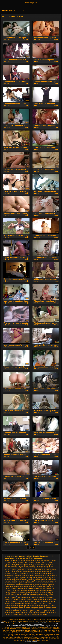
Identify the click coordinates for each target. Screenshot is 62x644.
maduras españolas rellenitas (14, 588)
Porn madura (52, 632)
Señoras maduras (20, 634)
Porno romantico (23, 640)
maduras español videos (43, 575)
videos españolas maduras (37, 613)
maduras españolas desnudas (14, 581)
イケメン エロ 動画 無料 (41, 621)
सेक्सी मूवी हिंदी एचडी (16, 620)
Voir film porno (56, 620)
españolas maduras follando (37, 562)
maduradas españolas (49, 570)
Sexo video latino (11, 629)
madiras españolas (45, 568)
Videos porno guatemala (31, 636)
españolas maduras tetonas (30, 564)
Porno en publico (44, 637)
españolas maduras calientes (46, 560)
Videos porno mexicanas (23, 629)
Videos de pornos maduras (26, 632)
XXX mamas (40, 634)
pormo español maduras (26, 601)
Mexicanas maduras (49, 634)
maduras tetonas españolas (19, 594)
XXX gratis (6, 630)
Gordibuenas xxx (26, 633)
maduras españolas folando (34, 581)
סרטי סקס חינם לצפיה (13, 621)
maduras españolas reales (45, 587)
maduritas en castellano (42, 596)
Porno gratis (56, 633)
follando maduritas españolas (28, 568)
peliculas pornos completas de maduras (39, 600)
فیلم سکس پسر (7, 620)
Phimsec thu (37, 620)
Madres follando (16, 633)
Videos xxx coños (31, 627)
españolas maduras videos (19, 566)
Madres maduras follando (35, 639)
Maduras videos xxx (22, 639)
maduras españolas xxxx (13, 592)
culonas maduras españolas (14, 560)
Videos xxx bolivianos (9, 639)
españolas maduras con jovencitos (16, 562)
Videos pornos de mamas (31, 637)
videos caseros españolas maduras (39, 605)
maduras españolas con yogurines (23, 579)
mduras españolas (24, 598)
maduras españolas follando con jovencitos (26, 583)
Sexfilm (4, 621)
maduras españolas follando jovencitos (29, 585)
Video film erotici (24, 621)
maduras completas (41, 574)
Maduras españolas (48, 639)
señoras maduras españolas (44, 601)
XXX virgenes (33, 640)
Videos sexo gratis (42, 630)
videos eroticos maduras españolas (16, 613)
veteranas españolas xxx (19, 605)
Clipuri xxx (32, 621)
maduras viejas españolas (26, 596)
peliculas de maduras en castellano (42, 598)
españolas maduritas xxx (37, 566)
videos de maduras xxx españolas (27, 609)
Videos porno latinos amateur (18, 627)
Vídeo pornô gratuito (54, 621)
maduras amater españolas (13, 572)
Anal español (9, 637)
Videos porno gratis (37, 633)
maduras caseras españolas (32, 572)
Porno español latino (44, 636)
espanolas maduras (30, 560)
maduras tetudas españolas (38, 594)
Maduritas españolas (31, 3)
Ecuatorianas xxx (36, 629)
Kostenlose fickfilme (46, 620)
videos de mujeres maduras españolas (23, 611)
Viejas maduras (48, 633)
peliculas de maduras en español (15, 600)
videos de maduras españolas (33, 607)
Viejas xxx (6, 627)
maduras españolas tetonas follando (36, 588)
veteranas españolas (31, 603)
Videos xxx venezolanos (41, 632)
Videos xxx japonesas (15, 630)
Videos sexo (51, 630)
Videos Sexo (48, 627)
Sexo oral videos (18, 637)
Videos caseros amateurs (29, 630)
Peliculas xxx (41, 627)
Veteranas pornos (31, 634)
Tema (23, 10)
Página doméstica (8, 10)
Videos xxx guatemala (18, 636)
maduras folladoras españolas (31, 592)
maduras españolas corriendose (45, 579)
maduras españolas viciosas (26, 590)
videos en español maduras (45, 611)
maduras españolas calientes (29, 577)
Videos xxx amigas (46, 629)
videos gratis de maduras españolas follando (33, 615)
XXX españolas (13, 632)
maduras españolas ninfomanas (26, 587)
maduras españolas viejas (45, 590)
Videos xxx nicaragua (9, 634)
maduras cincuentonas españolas (23, 574)
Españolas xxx (56, 629)
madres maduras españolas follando (30, 570)
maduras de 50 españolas (26, 575)
